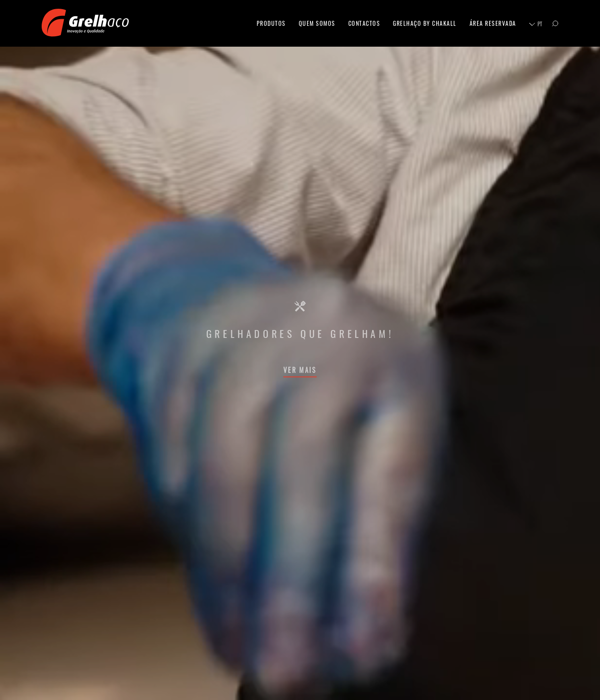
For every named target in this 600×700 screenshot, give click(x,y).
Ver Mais (300, 370)
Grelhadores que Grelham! (300, 333)
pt (540, 24)
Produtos (271, 23)
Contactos (364, 23)
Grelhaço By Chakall (425, 23)
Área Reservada (493, 23)
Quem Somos (317, 23)
